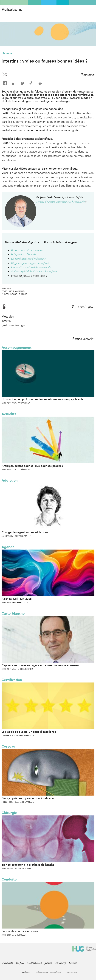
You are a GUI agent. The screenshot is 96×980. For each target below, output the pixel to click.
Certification (12, 680)
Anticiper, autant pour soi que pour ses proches (32, 466)
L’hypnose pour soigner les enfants (30, 263)
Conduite (9, 879)
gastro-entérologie (13, 325)
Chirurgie (9, 813)
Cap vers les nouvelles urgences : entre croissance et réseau (40, 665)
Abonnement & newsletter (48, 973)
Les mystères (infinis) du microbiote (31, 267)
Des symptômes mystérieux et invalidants (28, 798)
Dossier (8, 53)
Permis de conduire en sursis (20, 931)
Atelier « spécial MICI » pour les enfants (34, 271)
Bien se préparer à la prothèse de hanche (28, 865)
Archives (25, 973)
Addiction (10, 480)
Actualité (9, 414)
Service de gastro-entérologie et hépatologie (61, 202)
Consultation (35, 963)
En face (20, 963)
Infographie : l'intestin (24, 254)
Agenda (8, 547)
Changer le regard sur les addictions (25, 532)
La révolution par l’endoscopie (28, 259)
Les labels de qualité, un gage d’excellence (29, 732)
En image (61, 963)
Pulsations (12, 9)
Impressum (72, 973)
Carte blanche (13, 613)
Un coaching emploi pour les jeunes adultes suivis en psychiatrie (42, 399)
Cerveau (8, 746)
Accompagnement (17, 347)
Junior (49, 963)
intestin (6, 321)
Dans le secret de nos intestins (28, 250)
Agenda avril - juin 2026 (17, 599)
